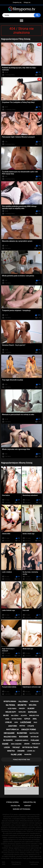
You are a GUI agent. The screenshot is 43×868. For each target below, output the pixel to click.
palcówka (23, 702)
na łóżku (15, 715)
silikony (31, 708)
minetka (11, 751)
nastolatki (34, 733)
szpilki (27, 719)
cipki (16, 722)
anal (35, 719)
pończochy (36, 744)
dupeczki (32, 712)
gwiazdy (22, 708)
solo (35, 722)
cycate (31, 726)
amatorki (13, 726)
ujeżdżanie (26, 722)
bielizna (33, 705)
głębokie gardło (22, 740)
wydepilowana (10, 701)
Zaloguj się (27, 2)
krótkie (22, 726)
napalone (22, 712)
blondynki (22, 733)
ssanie (5, 744)
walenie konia (10, 737)
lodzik (7, 747)
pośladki (35, 740)
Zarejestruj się (17, 2)
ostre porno (17, 719)
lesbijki (8, 722)
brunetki (22, 705)
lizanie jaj (31, 751)
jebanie (27, 744)
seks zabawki (16, 744)
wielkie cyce (34, 715)
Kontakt (28, 806)
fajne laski (16, 755)
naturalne (35, 737)
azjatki (24, 715)
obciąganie (9, 733)
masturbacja (12, 729)
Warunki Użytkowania (22, 809)
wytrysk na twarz (30, 747)
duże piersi (12, 709)
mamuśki (28, 754)
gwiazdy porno (29, 730)
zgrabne (21, 751)
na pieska (10, 705)
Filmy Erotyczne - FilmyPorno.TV (16, 863)
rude (7, 719)
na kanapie (8, 740)
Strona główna (12, 802)
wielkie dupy (11, 712)
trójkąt (16, 747)
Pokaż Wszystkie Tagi (21, 760)
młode (6, 715)
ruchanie (24, 737)
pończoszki (34, 701)
